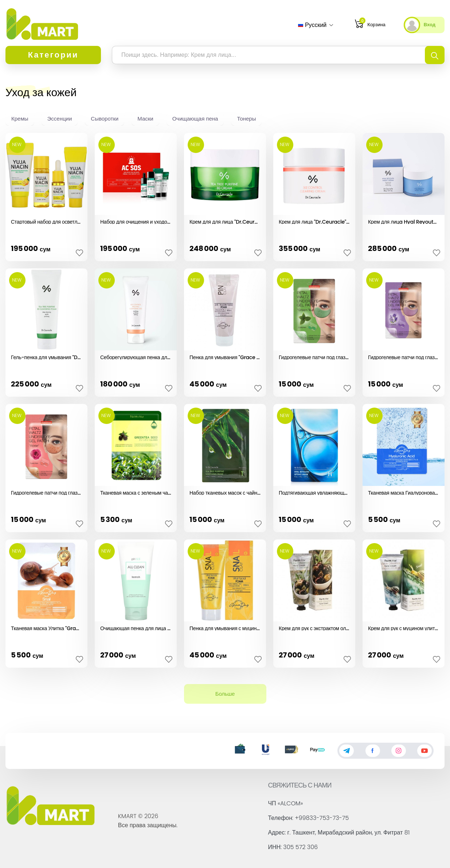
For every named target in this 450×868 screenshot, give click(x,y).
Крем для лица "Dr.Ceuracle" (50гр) (314, 221)
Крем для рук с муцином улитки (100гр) (404, 628)
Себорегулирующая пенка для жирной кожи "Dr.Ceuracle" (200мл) (136, 357)
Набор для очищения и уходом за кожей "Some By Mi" (136, 221)
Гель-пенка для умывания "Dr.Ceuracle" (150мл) (46, 357)
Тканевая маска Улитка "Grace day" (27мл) (46, 628)
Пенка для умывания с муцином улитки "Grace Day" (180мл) (225, 628)
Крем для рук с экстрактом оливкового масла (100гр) (314, 628)
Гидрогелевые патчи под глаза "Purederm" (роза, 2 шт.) (46, 492)
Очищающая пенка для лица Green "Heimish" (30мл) (136, 628)
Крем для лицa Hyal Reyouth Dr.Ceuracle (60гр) (404, 221)
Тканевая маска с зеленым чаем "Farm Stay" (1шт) (136, 492)
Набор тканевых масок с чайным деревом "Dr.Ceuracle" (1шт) (225, 492)
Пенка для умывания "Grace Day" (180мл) (225, 357)
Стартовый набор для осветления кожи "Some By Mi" (46, 221)
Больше (225, 694)
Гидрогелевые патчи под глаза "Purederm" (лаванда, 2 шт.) (404, 357)
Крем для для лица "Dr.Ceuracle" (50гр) (225, 221)
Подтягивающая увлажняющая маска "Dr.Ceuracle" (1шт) (314, 492)
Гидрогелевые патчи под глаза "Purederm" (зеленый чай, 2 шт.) (314, 357)
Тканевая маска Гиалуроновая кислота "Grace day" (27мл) (404, 492)
